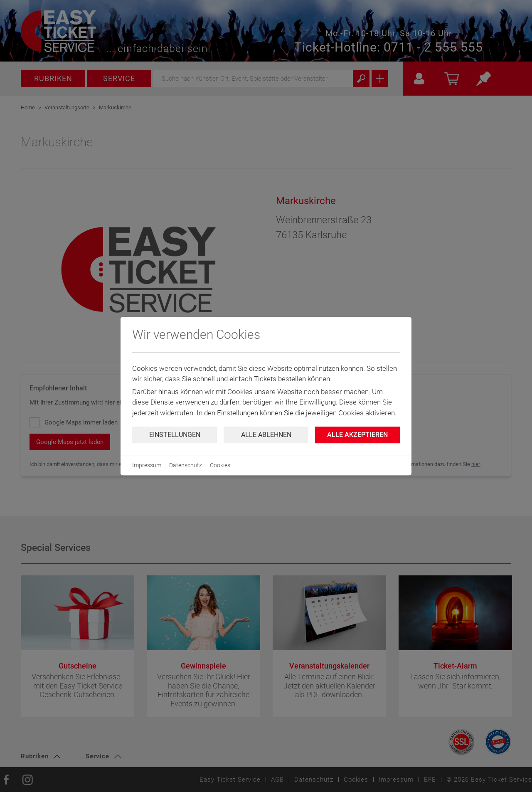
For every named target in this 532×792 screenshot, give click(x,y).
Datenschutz (186, 465)
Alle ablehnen (266, 435)
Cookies (220, 465)
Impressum (147, 465)
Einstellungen (175, 435)
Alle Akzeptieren (357, 435)
